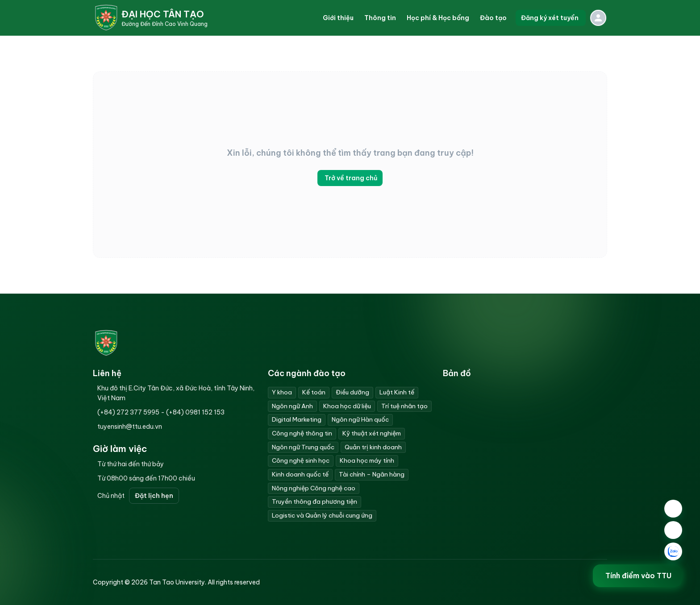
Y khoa (282, 392)
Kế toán (314, 392)
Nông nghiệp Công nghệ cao (314, 488)
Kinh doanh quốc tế (300, 474)
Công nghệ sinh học (301, 460)
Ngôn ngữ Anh (292, 406)
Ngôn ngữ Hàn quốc (360, 419)
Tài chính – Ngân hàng (372, 474)
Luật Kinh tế (397, 392)
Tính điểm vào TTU (638, 576)
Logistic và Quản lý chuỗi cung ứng (322, 515)
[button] (338, 18)
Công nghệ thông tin (302, 433)
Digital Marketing (297, 419)
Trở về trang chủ (350, 178)
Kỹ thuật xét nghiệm (372, 433)
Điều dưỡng (352, 392)
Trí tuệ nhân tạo (404, 406)
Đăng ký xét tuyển (551, 18)
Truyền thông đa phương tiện (315, 501)
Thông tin (380, 18)
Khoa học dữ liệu (347, 406)
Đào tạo (493, 18)
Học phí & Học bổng (438, 18)
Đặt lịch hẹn (154, 496)
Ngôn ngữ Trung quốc (303, 447)
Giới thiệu (338, 18)
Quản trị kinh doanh (373, 447)
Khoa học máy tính (367, 460)
